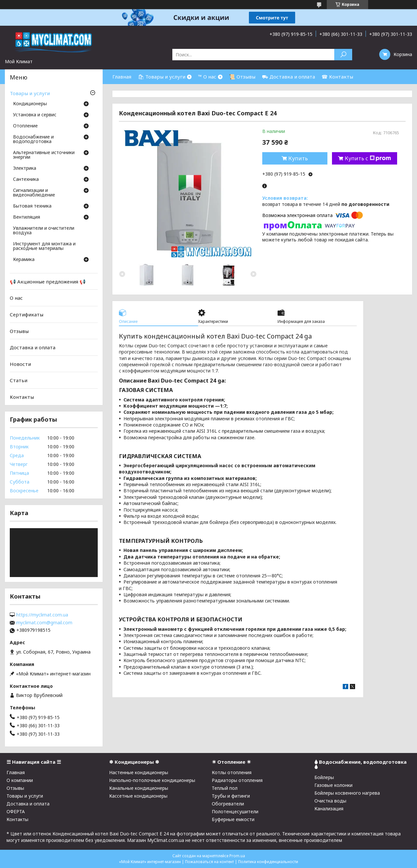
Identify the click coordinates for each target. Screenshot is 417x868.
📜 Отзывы (242, 77)
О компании (20, 780)
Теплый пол (225, 788)
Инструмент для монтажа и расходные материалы (44, 246)
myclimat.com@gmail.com (44, 623)
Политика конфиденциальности (268, 862)
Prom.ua (237, 856)
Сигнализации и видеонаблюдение (34, 193)
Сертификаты (27, 314)
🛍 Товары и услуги (162, 77)
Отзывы (19, 331)
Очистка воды (330, 801)
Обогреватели (228, 804)
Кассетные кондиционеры (138, 796)
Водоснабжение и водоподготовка (33, 139)
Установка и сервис (35, 115)
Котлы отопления (232, 772)
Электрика (25, 168)
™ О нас (207, 77)
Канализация (329, 809)
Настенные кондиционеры (139, 772)
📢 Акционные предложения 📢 (48, 282)
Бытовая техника (32, 206)
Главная (122, 77)
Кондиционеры (30, 104)
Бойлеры (324, 777)
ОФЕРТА (16, 811)
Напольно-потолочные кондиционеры (152, 780)
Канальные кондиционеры (139, 788)
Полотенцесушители (235, 811)
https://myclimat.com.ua (42, 615)
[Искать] (343, 55)
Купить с (368, 158)
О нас (16, 298)
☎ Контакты (337, 77)
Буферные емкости (233, 819)
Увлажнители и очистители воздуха (44, 231)
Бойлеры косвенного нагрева (347, 793)
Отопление (25, 126)
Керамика (24, 260)
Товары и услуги (30, 93)
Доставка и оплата (33, 347)
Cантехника (26, 180)
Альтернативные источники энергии (44, 155)
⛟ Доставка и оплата (288, 77)
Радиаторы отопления (237, 780)
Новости (20, 364)
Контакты (22, 397)
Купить (298, 158)
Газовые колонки (333, 785)
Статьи (19, 380)
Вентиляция (27, 217)
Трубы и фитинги (231, 796)
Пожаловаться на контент (209, 862)
